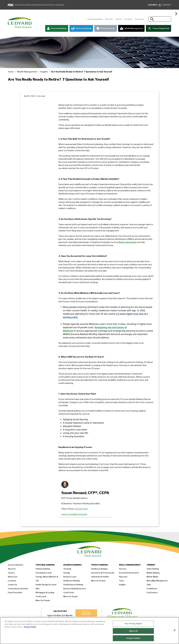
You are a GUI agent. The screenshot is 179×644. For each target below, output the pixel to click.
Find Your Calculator (86, 613)
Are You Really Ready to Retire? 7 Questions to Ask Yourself (82, 72)
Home (11, 72)
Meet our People (43, 600)
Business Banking (81, 28)
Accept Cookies (133, 638)
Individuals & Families (100, 577)
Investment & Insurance (129, 573)
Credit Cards (41, 596)
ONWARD (160, 5)
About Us (109, 19)
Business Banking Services (75, 589)
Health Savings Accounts (46, 585)
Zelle (149, 585)
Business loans (70, 577)
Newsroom (13, 577)
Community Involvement (18, 589)
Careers (119, 19)
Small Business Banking (73, 585)
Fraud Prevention (15, 593)
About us (12, 569)
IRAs (38, 589)
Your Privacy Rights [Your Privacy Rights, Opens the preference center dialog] (133, 624)
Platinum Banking (43, 569)
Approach (123, 577)
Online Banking (153, 569)
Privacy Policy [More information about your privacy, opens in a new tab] (30, 627)
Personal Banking (57, 28)
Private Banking (106, 28)
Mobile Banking (153, 573)
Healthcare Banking (72, 581)
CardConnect (152, 593)
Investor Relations (95, 19)
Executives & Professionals (103, 573)
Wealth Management (131, 28)
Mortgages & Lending (45, 593)
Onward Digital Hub (158, 28)
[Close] (174, 630)
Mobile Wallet (152, 577)
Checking (67, 569)
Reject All (133, 631)
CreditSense (152, 589)
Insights (44, 72)
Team (121, 581)
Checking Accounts (44, 573)
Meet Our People (71, 596)
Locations (128, 19)
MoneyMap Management (157, 581)
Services (123, 569)
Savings (67, 573)
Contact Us (139, 19)
